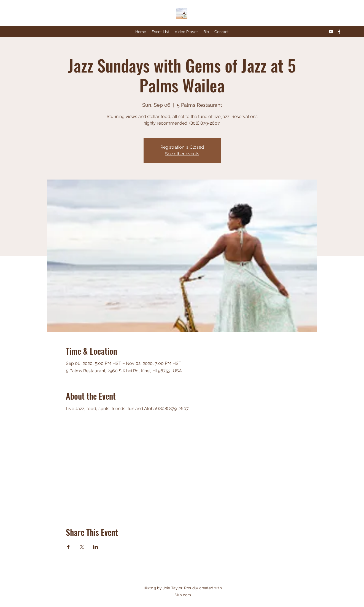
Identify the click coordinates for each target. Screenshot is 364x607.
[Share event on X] (82, 547)
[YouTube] (331, 32)
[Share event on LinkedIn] (95, 547)
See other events (182, 154)
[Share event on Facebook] (68, 547)
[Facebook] (339, 32)
